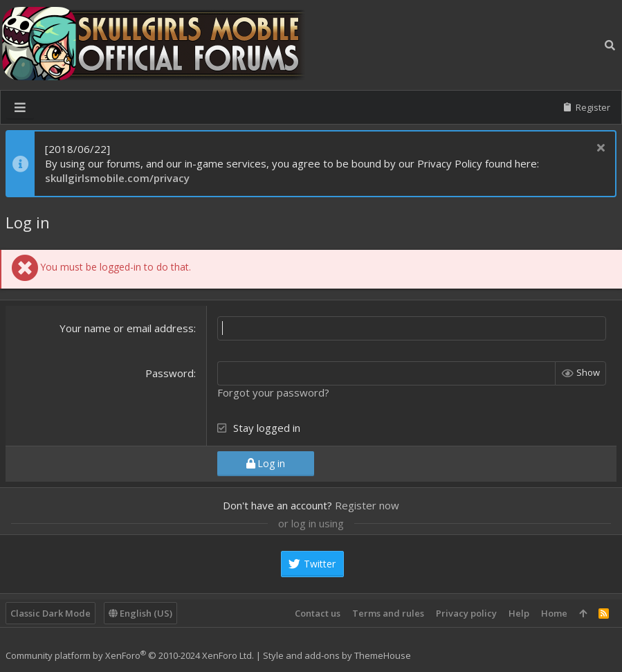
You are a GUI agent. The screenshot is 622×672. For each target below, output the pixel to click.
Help (519, 613)
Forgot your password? (273, 392)
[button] (20, 107)
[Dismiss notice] (599, 149)
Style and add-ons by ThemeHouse (337, 655)
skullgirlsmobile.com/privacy (117, 178)
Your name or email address (127, 328)
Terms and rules (388, 613)
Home (554, 613)
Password (170, 373)
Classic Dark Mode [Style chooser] (51, 613)
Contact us (318, 613)
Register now (367, 505)
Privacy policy (466, 613)
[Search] (610, 45)
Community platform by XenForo (130, 655)
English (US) (140, 613)
